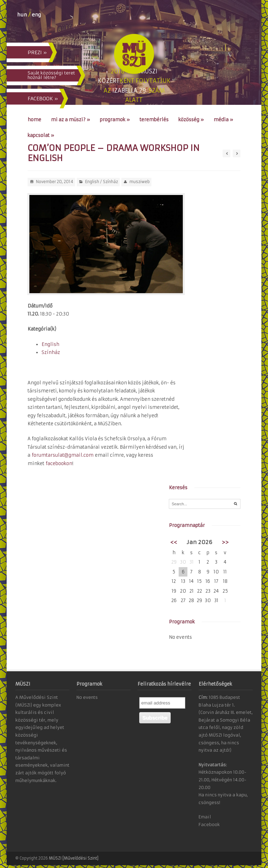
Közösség (191, 120)
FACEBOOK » (43, 99)
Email (205, 817)
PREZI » (37, 52)
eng (36, 15)
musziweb (140, 182)
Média (223, 120)
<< (174, 542)
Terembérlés (154, 120)
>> (225, 542)
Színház (110, 182)
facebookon (59, 464)
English (92, 182)
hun (22, 15)
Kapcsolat (41, 135)
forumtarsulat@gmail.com (63, 455)
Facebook (209, 824)
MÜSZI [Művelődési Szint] (74, 858)
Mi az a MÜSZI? (70, 120)
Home (34, 120)
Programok (115, 120)
